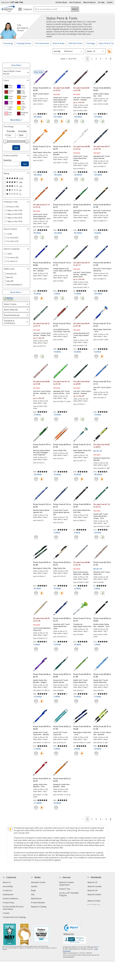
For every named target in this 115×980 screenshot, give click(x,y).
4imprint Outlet (94, 901)
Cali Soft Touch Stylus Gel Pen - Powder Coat (42, 334)
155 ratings (58, 233)
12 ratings (78, 588)
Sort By (57, 51)
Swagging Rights (38, 911)
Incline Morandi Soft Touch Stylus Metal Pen (81, 335)
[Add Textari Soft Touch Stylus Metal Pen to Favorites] (56, 238)
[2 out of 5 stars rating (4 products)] (16, 190)
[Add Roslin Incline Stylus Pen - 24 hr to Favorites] (96, 121)
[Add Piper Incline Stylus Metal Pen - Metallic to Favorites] (76, 593)
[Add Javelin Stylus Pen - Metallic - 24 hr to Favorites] (36, 808)
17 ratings (38, 749)
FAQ (33, 894)
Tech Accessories (42, 43)
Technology (8, 43)
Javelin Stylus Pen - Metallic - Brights (41, 681)
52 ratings (98, 352)
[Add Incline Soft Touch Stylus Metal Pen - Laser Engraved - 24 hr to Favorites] (36, 238)
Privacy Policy (9, 903)
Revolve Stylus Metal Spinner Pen (41, 511)
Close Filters (16, 65)
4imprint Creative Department (66, 884)
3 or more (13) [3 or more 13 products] (12, 241)
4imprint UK (92, 890)
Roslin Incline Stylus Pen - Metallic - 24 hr (102, 625)
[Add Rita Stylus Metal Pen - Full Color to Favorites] (76, 537)
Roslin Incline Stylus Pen (41, 95)
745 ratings (58, 175)
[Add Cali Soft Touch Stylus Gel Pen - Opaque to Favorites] (76, 419)
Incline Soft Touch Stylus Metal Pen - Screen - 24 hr (101, 516)
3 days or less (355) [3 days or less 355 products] (14, 214)
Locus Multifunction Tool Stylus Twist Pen (62, 330)
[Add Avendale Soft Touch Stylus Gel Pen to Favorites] (96, 179)
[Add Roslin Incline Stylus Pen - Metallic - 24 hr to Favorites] (96, 649)
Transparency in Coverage (42, 915)
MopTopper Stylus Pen (42, 152)
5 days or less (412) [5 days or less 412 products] (14, 218)
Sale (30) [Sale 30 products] (10, 281)
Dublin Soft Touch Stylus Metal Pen (81, 681)
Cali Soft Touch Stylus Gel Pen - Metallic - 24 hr (42, 393)
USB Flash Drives (75, 43)
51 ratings (98, 696)
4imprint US (92, 882)
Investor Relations (11, 899)
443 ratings (38, 175)
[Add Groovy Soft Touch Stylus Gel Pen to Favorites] (56, 701)
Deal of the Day (94, 905)
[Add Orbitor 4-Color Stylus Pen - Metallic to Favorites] (96, 753)
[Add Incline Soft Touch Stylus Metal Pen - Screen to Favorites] (76, 179)
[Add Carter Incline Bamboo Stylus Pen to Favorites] (36, 649)
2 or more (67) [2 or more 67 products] (12, 238)
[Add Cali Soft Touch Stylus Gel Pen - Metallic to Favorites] (76, 121)
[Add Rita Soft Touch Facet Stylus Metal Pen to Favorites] (96, 238)
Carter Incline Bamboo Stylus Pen (42, 629)
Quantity (7, 160)
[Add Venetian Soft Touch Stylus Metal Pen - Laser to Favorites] (56, 649)
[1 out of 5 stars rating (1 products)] (16, 194)
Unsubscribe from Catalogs (15, 917)
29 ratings (98, 749)
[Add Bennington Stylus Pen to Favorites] (36, 593)
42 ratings (38, 294)
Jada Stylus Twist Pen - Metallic (82, 212)
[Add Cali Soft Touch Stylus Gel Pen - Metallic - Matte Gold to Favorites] (76, 298)
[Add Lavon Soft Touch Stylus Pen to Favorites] (56, 753)
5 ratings (57, 696)
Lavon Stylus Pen (60, 450)
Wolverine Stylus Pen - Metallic (102, 459)
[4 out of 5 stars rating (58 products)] (16, 182)
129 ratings (98, 175)
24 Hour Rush (61, 2)
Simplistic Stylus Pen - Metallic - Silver (62, 785)
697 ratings (58, 117)
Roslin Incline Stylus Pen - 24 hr (101, 95)
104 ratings (98, 117)
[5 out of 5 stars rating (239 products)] (16, 178)
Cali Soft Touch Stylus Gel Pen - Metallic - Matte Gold (82, 274)
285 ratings (38, 117)
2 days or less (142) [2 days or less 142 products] (14, 210)
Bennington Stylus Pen (42, 568)
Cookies (6, 913)
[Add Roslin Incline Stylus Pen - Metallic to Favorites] (36, 298)
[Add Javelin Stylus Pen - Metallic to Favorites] (56, 179)
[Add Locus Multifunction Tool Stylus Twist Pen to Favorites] (56, 356)
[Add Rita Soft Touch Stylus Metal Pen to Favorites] (96, 298)
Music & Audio (59, 43)
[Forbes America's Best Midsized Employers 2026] (41, 935)
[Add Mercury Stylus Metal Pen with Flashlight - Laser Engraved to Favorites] (36, 479)
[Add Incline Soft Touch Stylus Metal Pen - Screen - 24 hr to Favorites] (96, 537)
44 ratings (58, 352)
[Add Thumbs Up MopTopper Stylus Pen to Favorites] (76, 649)
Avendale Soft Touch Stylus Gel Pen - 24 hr (61, 392)
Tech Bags (91, 43)
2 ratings (57, 294)
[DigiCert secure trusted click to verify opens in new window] (73, 928)
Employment (8, 894)
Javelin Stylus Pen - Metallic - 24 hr (41, 785)
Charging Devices (24, 43)
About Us (7, 882)
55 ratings (58, 474)
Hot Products (75, 2)
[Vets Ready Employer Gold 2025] (24, 935)
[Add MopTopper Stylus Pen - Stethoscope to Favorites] (76, 479)
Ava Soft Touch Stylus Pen (102, 388)
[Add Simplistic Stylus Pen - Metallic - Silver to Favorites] (56, 808)
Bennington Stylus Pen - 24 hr (82, 733)
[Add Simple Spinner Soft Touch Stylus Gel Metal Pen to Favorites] (56, 298)
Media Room (36, 899)
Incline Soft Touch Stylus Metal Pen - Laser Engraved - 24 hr (42, 216)
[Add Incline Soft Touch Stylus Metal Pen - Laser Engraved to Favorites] (56, 121)
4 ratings (77, 749)
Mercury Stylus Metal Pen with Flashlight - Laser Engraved (41, 453)
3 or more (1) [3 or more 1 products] (12, 261)
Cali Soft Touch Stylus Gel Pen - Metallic (82, 99)
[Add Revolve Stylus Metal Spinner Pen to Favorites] (36, 537)
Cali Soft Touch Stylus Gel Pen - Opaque (82, 392)
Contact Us (7, 890)
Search (75, 9)
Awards (34, 886)
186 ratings (98, 474)
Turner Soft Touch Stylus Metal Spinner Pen (61, 512)
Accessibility (8, 886)
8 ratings (57, 532)
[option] (10, 87)
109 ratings (38, 474)
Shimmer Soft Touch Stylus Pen (102, 573)
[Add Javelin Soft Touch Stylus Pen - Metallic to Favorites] (36, 753)
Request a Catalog (39, 907)
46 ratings (78, 474)
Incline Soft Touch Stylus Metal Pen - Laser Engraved (60, 100)
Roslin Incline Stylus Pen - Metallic (41, 270)
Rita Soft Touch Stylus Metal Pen (102, 270)
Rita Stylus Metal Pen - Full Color (82, 511)
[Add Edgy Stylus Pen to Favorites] (56, 593)
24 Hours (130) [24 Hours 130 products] (12, 207)
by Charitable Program (69, 894)
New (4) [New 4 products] (9, 277)
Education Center (38, 882)
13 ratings (98, 415)
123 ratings (78, 175)
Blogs (33, 890)
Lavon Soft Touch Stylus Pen (60, 733)
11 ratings (78, 294)
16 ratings (98, 233)
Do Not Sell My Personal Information (13, 908)
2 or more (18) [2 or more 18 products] (12, 257)
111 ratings (38, 803)
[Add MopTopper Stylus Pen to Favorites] (36, 179)
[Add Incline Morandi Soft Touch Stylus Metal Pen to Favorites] (76, 356)
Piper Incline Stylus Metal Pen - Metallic (81, 573)
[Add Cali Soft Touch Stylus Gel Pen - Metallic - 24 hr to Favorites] (36, 419)
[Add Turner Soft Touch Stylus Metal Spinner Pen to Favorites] (56, 537)
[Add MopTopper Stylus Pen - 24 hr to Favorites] (96, 356)
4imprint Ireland (94, 894)
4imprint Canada (94, 886)
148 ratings (78, 117)
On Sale (101, 2)
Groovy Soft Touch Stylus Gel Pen (61, 681)
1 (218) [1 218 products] (9, 234)
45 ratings (58, 588)
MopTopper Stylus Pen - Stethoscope (82, 451)
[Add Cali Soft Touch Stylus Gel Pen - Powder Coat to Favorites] (36, 356)
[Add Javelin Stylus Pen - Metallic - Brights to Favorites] (36, 701)
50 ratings (78, 696)
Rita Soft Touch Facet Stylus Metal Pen (102, 212)
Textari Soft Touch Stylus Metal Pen (61, 212)
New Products (90, 2)
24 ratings (98, 532)
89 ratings (38, 233)
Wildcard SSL (69, 935)
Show (89, 51)
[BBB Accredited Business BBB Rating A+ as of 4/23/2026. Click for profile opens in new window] (75, 940)
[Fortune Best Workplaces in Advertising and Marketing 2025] (10, 935)
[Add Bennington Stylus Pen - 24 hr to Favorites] (76, 753)
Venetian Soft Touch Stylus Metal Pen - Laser (61, 626)
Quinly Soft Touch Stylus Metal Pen (101, 681)
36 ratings (38, 588)
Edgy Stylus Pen (59, 568)
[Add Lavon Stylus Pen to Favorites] (56, 479)
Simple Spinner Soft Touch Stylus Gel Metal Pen (62, 271)
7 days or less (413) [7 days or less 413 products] (14, 221)
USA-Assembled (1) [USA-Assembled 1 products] (14, 285)
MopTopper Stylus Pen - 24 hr (102, 330)
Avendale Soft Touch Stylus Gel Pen (102, 157)
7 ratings (97, 644)
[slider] (5, 141)
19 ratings (38, 415)
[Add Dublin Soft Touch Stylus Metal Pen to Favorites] (76, 701)
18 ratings (58, 415)
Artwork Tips (65, 889)
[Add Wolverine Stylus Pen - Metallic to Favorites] (96, 479)
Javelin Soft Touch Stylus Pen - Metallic (41, 733)
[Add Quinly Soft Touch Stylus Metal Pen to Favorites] (96, 701)
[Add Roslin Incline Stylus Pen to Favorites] (36, 121)
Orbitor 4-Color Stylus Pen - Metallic (102, 733)
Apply (16, 148)
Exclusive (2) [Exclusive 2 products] (11, 274)
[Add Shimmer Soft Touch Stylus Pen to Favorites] (96, 593)
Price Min (11, 131)
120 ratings (98, 294)
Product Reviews (38, 903)
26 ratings (78, 352)
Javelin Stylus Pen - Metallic (61, 153)
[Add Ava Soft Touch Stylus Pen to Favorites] (96, 419)
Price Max (23, 131)
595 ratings (78, 233)
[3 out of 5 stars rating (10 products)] (16, 186)
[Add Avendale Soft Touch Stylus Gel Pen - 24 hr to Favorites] (56, 419)
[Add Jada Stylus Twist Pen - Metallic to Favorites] (76, 238)
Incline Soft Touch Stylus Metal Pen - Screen (81, 158)
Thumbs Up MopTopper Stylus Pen (82, 625)
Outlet (110, 2)
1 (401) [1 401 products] (9, 254)
